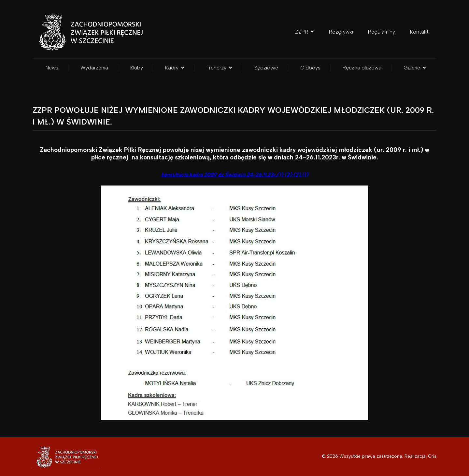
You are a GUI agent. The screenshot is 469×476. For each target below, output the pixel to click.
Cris (432, 456)
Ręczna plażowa (362, 68)
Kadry (175, 68)
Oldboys (310, 68)
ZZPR (305, 32)
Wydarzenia (94, 68)
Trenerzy (219, 68)
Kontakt (419, 32)
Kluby (137, 68)
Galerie (415, 68)
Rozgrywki (341, 32)
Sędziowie (266, 68)
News (52, 68)
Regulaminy (382, 32)
